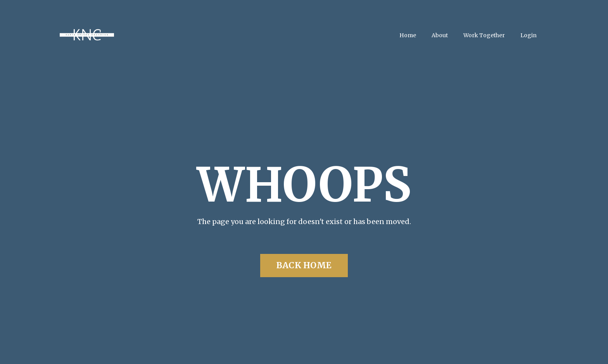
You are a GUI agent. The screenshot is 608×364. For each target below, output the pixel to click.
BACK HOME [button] (304, 265)
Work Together (484, 35)
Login (529, 35)
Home (408, 35)
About (440, 35)
